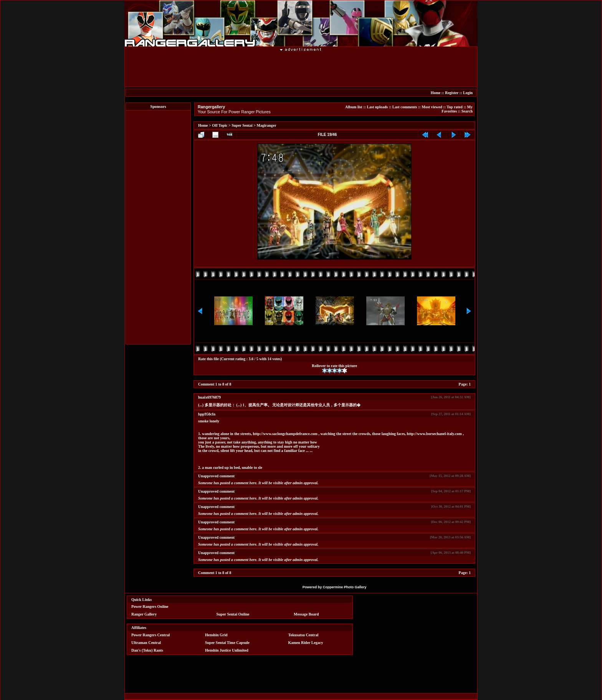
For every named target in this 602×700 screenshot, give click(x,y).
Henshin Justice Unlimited (227, 650)
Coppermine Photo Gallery (345, 587)
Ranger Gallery (144, 614)
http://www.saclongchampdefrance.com (285, 434)
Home (436, 93)
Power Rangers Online (150, 607)
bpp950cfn (207, 414)
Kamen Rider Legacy (306, 643)
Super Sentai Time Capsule (227, 643)
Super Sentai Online (233, 614)
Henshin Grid (216, 635)
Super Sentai (242, 125)
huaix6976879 (209, 397)
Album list (354, 107)
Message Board (306, 614)
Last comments (405, 107)
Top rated (455, 107)
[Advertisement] (301, 69)
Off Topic (220, 125)
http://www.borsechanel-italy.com (434, 434)
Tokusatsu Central (303, 635)
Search (467, 111)
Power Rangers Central (150, 635)
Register (452, 93)
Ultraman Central (146, 643)
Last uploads (377, 107)
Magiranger (267, 125)
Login (468, 93)
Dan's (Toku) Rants (147, 650)
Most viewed (432, 107)
